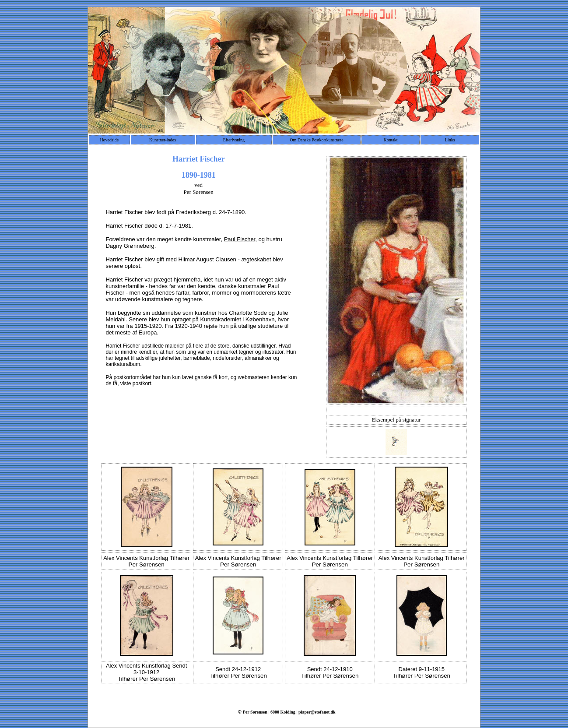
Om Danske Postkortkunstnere (316, 140)
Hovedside (109, 140)
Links (450, 140)
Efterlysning (234, 140)
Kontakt (390, 140)
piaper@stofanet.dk (317, 712)
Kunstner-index (163, 140)
